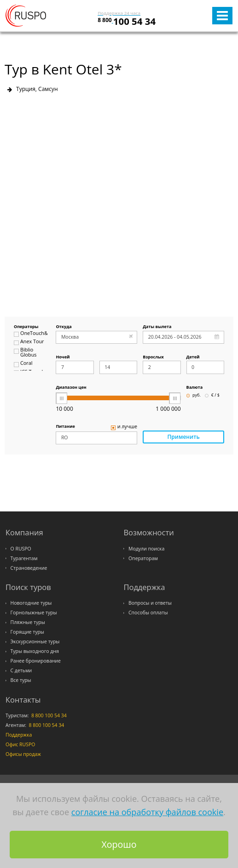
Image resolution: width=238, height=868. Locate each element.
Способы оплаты (148, 613)
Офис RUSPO (20, 744)
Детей (193, 357)
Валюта (195, 388)
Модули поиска (146, 549)
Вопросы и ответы (150, 603)
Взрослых (153, 357)
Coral (23, 364)
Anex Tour (29, 342)
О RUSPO (21, 549)
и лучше (124, 427)
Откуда (64, 327)
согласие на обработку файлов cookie (147, 812)
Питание (65, 427)
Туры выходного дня (35, 651)
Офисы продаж (23, 754)
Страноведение (29, 568)
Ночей (63, 357)
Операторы (26, 327)
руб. (194, 395)
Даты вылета (157, 327)
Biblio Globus (25, 353)
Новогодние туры (31, 603)
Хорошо (119, 844)
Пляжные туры (28, 622)
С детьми (21, 670)
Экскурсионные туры (35, 641)
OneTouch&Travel (31, 334)
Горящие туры (27, 632)
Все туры (21, 680)
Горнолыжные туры (34, 613)
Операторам (143, 558)
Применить (184, 437)
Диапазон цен (71, 388)
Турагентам (24, 558)
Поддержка (19, 735)
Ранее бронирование (36, 661)
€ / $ (212, 395)
